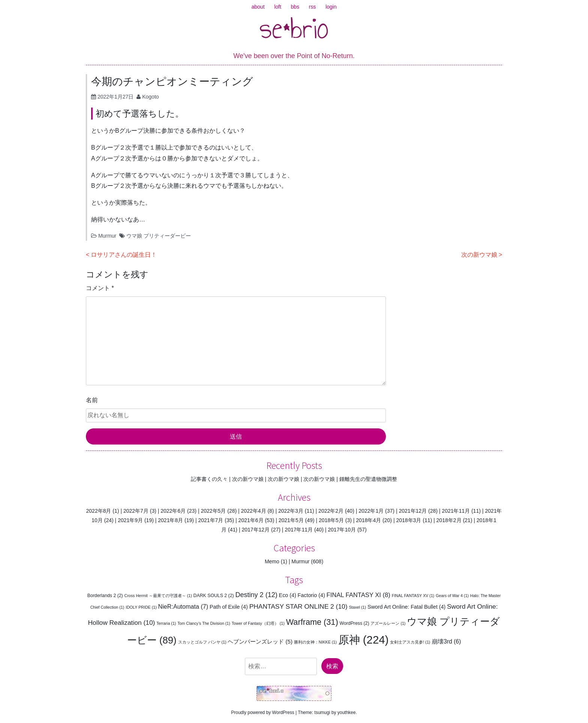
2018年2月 (449, 520)
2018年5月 (331, 520)
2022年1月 (371, 511)
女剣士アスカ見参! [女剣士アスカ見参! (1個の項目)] (410, 642)
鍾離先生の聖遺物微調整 (368, 479)
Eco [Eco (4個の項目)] (288, 595)
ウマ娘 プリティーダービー (159, 236)
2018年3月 (409, 520)
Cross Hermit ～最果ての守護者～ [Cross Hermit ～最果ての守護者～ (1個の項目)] (158, 596)
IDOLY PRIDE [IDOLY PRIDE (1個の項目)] (141, 607)
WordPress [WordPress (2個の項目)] (355, 623)
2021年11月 (456, 511)
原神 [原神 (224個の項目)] (364, 640)
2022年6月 (173, 511)
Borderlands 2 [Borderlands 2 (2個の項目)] (105, 596)
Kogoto (150, 97)
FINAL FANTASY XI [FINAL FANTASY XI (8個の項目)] (358, 595)
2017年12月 (256, 530)
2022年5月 (213, 511)
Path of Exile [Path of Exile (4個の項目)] (229, 607)
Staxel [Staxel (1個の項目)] (357, 607)
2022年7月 (136, 511)
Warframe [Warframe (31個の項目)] (312, 622)
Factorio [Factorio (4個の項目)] (311, 595)
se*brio (294, 28)
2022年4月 (254, 511)
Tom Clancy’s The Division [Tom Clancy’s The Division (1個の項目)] (204, 623)
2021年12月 (413, 511)
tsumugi (322, 713)
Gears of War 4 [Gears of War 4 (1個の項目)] (452, 596)
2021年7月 (211, 520)
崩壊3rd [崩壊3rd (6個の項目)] (446, 641)
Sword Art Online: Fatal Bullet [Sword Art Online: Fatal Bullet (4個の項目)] (406, 607)
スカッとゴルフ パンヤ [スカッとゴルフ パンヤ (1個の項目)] (202, 642)
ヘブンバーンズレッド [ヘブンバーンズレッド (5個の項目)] (260, 641)
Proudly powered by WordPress (263, 713)
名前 (92, 400)
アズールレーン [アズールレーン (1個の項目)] (388, 623)
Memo (272, 561)
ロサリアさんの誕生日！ (124, 255)
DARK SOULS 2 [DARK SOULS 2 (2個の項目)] (214, 596)
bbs (295, 7)
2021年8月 (170, 520)
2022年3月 (291, 511)
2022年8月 (99, 511)
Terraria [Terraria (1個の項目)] (166, 623)
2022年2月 (331, 511)
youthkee (347, 713)
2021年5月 (291, 520)
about (258, 7)
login (331, 7)
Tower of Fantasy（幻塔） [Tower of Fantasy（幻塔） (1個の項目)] (258, 623)
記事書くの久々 (209, 479)
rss (313, 7)
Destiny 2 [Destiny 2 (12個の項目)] (256, 595)
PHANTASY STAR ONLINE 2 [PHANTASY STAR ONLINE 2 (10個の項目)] (298, 606)
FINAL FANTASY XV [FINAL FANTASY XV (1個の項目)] (413, 596)
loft (278, 7)
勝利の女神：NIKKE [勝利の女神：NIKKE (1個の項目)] (315, 642)
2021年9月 (130, 520)
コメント (100, 288)
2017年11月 (299, 530)
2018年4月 (368, 520)
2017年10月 (342, 530)
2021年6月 (251, 520)
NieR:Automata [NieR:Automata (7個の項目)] (183, 606)
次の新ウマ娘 (479, 255)
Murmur (107, 236)
